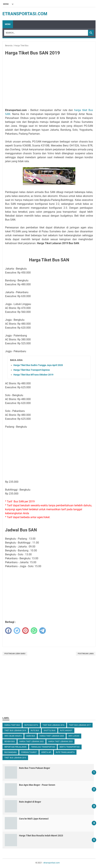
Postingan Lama (86, 654)
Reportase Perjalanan (15, 747)
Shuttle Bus (50, 731)
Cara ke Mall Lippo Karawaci (34, 819)
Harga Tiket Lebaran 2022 (32, 742)
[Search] (46, 33)
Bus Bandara (11, 752)
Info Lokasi (74, 736)
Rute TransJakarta (65, 752)
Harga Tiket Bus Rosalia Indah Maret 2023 (41, 836)
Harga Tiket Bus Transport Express (32, 370)
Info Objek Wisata (13, 736)
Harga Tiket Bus (12, 725)
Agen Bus (31, 736)
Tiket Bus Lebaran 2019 (15, 731)
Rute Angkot (66, 731)
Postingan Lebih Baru (15, 654)
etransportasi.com (25, 14)
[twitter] (17, 631)
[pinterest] (25, 631)
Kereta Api (46, 752)
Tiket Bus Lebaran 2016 (54, 725)
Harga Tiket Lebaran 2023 (60, 742)
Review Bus (10, 742)
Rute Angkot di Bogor (30, 802)
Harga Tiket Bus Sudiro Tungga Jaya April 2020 (38, 365)
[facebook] (8, 631)
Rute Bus (35, 731)
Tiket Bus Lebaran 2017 (80, 725)
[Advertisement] (49, 83)
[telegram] (43, 631)
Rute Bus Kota (31, 725)
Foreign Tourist (29, 752)
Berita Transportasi (70, 747)
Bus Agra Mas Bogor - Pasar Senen (37, 785)
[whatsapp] (34, 631)
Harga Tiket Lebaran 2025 (52, 736)
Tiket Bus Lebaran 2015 (15, 758)
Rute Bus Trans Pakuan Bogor (35, 768)
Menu (8, 24)
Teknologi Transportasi (43, 747)
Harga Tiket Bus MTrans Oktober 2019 (33, 375)
